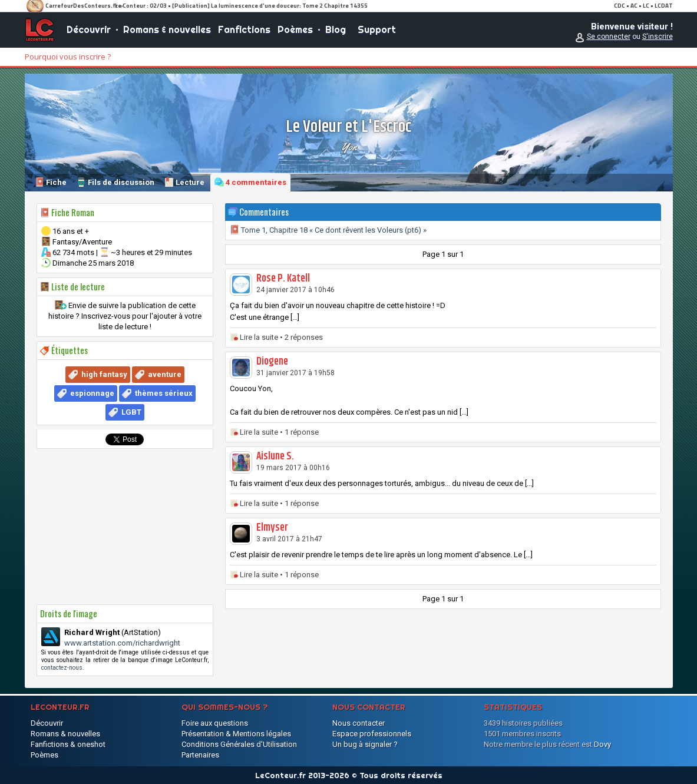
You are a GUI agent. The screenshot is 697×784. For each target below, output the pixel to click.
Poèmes (295, 29)
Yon (349, 147)
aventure (165, 374)
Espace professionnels (372, 734)
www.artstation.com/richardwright (122, 643)
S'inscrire (658, 37)
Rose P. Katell (283, 279)
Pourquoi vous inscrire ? (68, 57)
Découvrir (89, 29)
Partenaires (200, 755)
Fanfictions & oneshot (68, 744)
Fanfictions (244, 29)
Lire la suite (259, 337)
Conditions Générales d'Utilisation (239, 744)
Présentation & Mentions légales (236, 734)
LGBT (131, 412)
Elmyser (272, 528)
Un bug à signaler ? (365, 744)
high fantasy (104, 374)
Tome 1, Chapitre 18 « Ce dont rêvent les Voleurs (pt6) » (328, 230)
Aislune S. (275, 456)
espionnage (92, 393)
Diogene (272, 362)
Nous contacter (359, 723)
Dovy (602, 744)
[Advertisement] (125, 527)
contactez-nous (62, 668)
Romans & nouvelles (167, 29)
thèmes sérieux (164, 393)
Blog (336, 29)
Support (377, 29)
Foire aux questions (215, 723)
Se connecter (609, 37)
